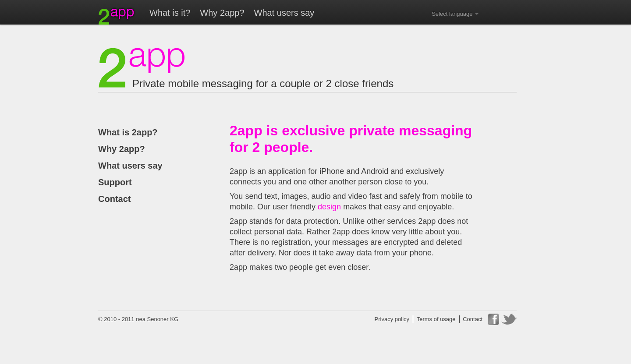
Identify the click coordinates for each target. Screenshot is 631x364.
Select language (455, 14)
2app (117, 16)
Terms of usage (436, 319)
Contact (114, 199)
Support (115, 182)
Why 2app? (222, 13)
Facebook (493, 319)
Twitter (509, 319)
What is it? (170, 13)
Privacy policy (392, 319)
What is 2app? (128, 132)
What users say (284, 13)
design (329, 207)
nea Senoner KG (157, 319)
